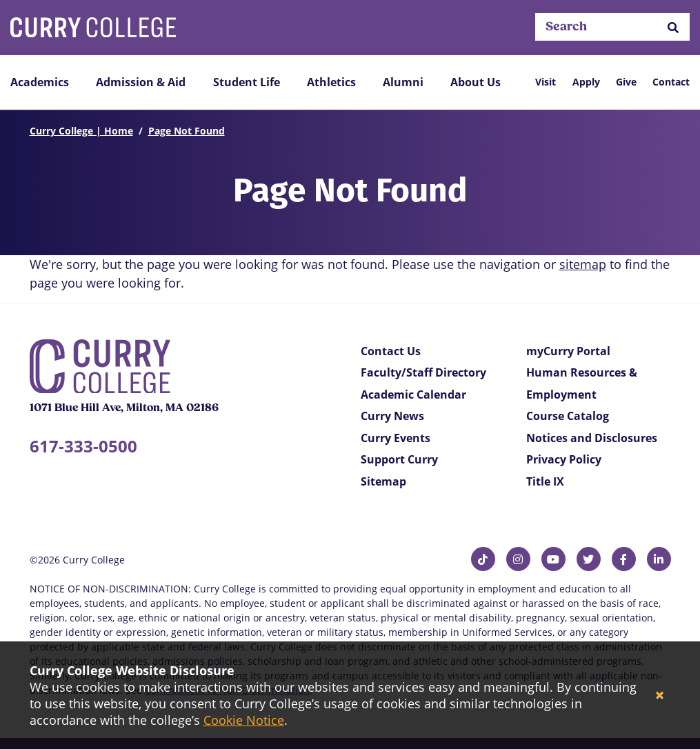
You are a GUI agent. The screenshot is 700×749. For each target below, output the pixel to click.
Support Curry (399, 459)
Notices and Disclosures (592, 438)
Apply (586, 82)
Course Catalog (568, 416)
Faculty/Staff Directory (423, 372)
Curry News (392, 416)
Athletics (331, 82)
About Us (476, 82)
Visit (546, 82)
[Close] (660, 696)
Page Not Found (187, 131)
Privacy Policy (564, 459)
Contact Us (391, 351)
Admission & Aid (141, 82)
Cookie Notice (244, 720)
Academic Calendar (413, 395)
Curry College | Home (81, 131)
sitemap (583, 264)
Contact (671, 82)
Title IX (545, 481)
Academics (40, 82)
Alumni (403, 82)
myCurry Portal (568, 351)
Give (626, 82)
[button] (673, 27)
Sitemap (383, 481)
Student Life (247, 82)
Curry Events (396, 438)
